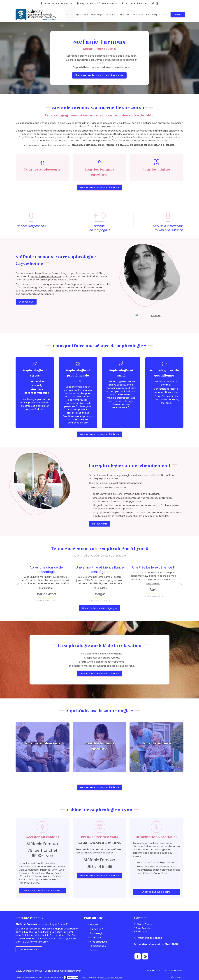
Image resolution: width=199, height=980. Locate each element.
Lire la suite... (46, 588)
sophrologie (123, 475)
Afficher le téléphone (136, 3)
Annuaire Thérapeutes (111, 977)
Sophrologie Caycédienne (46, 276)
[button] (43, 747)
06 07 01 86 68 (99, 867)
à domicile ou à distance (115, 67)
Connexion (177, 977)
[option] (100, 584)
